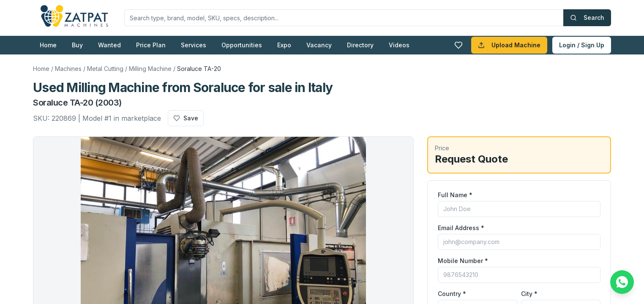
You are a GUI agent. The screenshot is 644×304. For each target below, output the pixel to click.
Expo (284, 45)
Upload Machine (509, 45)
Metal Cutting (105, 69)
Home (48, 45)
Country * (452, 294)
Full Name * (455, 195)
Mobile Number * (463, 261)
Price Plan (151, 45)
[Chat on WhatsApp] (622, 282)
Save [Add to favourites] (186, 118)
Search (587, 18)
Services (194, 45)
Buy (77, 45)
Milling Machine (150, 69)
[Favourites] (458, 45)
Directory (360, 45)
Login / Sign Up (582, 45)
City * (529, 294)
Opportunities (242, 45)
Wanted (109, 45)
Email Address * (461, 228)
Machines (68, 69)
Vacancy (319, 45)
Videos (399, 45)
